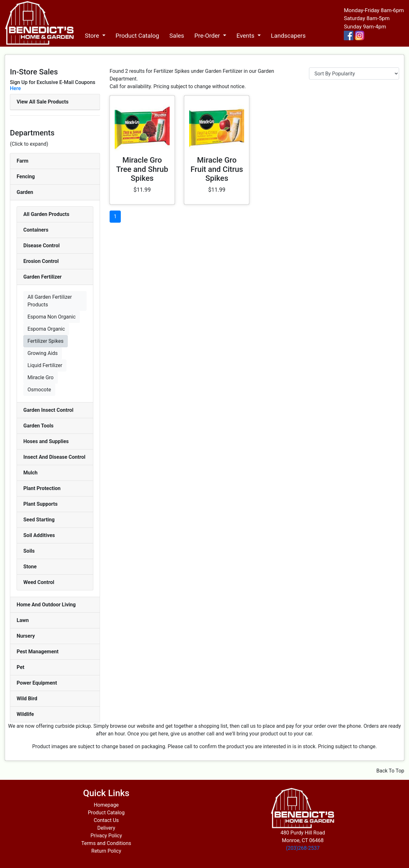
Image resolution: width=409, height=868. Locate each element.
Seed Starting (39, 520)
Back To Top (390, 771)
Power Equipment (37, 683)
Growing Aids (43, 353)
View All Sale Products (42, 102)
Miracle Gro (41, 377)
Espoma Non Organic (52, 317)
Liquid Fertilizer (45, 365)
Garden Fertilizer (42, 277)
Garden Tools (38, 426)
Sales (177, 36)
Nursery (26, 636)
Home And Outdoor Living (46, 605)
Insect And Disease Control (54, 457)
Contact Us (106, 820)
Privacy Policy (106, 836)
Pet (20, 667)
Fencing (26, 177)
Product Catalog (138, 36)
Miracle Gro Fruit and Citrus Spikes (217, 169)
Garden (25, 192)
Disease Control (42, 246)
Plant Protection (42, 488)
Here (15, 88)
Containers (36, 230)
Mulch (31, 473)
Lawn (23, 620)
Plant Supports (40, 504)
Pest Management (38, 652)
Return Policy (106, 851)
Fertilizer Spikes (46, 341)
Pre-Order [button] (208, 36)
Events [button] (246, 36)
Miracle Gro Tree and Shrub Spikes (142, 169)
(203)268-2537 (303, 848)
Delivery (106, 828)
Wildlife (25, 714)
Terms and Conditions (106, 843)
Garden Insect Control (48, 410)
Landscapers (288, 36)
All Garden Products (46, 214)
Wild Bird (27, 699)
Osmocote (39, 390)
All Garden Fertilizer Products (50, 301)
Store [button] (93, 36)
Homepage (106, 805)
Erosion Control (41, 261)
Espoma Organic (46, 329)
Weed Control (39, 582)
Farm (23, 161)
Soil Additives (39, 535)
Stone (30, 567)
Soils (29, 551)
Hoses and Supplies (46, 441)
